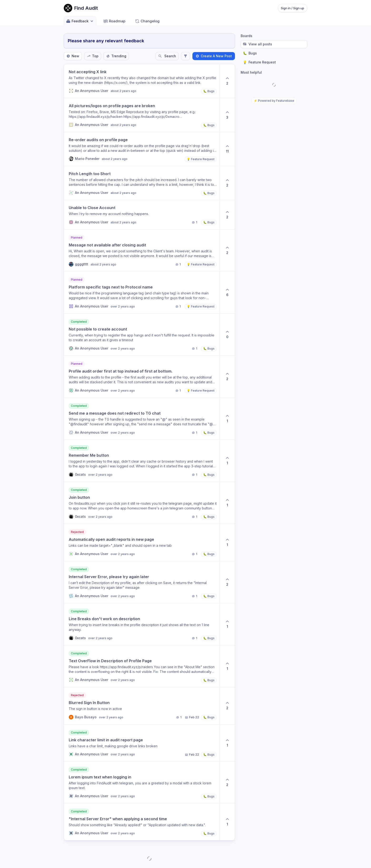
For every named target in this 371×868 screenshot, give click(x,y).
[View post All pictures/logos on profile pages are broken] (142, 115)
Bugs (250, 53)
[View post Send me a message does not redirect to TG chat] (142, 419)
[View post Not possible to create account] (142, 335)
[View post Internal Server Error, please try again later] (142, 582)
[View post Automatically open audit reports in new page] (142, 542)
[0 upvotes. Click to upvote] (227, 335)
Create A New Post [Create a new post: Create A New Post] (214, 56)
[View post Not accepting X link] (142, 81)
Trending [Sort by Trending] (116, 56)
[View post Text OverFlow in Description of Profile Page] (142, 666)
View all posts (257, 44)
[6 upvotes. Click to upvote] (227, 293)
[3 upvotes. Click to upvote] (227, 115)
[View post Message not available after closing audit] (142, 250)
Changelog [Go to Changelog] (147, 21)
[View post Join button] (142, 503)
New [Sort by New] (73, 56)
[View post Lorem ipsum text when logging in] (142, 782)
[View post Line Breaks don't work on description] (142, 624)
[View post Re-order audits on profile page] (142, 149)
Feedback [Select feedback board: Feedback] (80, 21)
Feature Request (259, 62)
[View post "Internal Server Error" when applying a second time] (142, 822)
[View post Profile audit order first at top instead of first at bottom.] (142, 377)
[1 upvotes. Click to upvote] (227, 419)
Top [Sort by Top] (93, 56)
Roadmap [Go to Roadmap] (114, 21)
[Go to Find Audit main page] (81, 8)
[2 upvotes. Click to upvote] (227, 81)
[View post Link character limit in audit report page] (142, 743)
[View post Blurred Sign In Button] (142, 706)
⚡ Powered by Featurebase (274, 101)
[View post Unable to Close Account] (142, 215)
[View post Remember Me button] (142, 461)
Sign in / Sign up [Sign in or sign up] (293, 8)
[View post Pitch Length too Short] (142, 183)
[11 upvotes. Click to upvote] (227, 149)
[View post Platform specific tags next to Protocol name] (142, 293)
